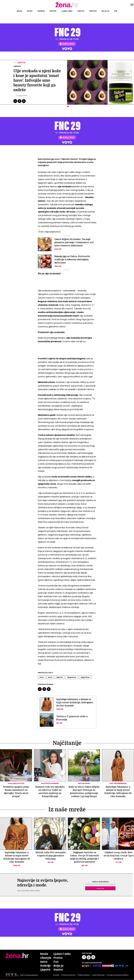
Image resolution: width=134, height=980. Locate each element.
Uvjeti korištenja (98, 975)
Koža (50, 677)
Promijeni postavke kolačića (117, 975)
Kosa (42, 677)
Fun (116, 11)
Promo (58, 958)
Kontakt (56, 975)
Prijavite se (100, 888)
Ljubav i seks (67, 11)
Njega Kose (72, 677)
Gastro (53, 11)
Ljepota (81, 11)
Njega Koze (85, 677)
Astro (30, 11)
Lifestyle (93, 11)
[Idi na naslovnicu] (67, 7)
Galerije (41, 11)
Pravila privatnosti (68, 975)
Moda (19, 11)
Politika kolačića (84, 975)
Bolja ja (105, 11)
